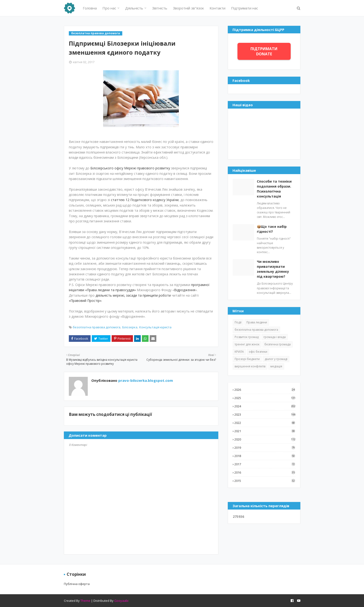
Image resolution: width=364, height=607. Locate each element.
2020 (265, 439)
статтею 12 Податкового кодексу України (145, 200)
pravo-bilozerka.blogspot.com (145, 380)
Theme (85, 601)
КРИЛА (239, 352)
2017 (265, 464)
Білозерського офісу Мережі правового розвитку (130, 168)
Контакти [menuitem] (217, 8)
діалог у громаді (276, 359)
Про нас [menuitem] (109, 8)
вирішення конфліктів (250, 366)
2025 (265, 398)
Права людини (257, 322)
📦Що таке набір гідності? (272, 229)
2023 (265, 414)
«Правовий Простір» (85, 301)
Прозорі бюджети (247, 359)
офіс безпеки (258, 352)
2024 (265, 406)
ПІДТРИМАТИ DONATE (264, 51)
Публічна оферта (77, 584)
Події (238, 322)
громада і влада (275, 337)
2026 (265, 390)
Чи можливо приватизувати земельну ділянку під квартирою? (273, 269)
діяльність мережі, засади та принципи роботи (133, 295)
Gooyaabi (121, 601)
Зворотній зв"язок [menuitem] (188, 8)
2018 (265, 456)
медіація (276, 366)
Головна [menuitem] (90, 8)
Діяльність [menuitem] (134, 8)
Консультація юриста (155, 327)
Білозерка (130, 327)
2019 (265, 448)
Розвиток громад (247, 337)
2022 (265, 423)
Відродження (185, 290)
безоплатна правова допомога (97, 327)
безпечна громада (278, 344)
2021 (265, 431)
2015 (265, 481)
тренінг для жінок (247, 344)
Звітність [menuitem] (160, 8)
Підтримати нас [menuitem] (245, 8)
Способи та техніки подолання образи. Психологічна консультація (274, 189)
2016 (265, 472)
